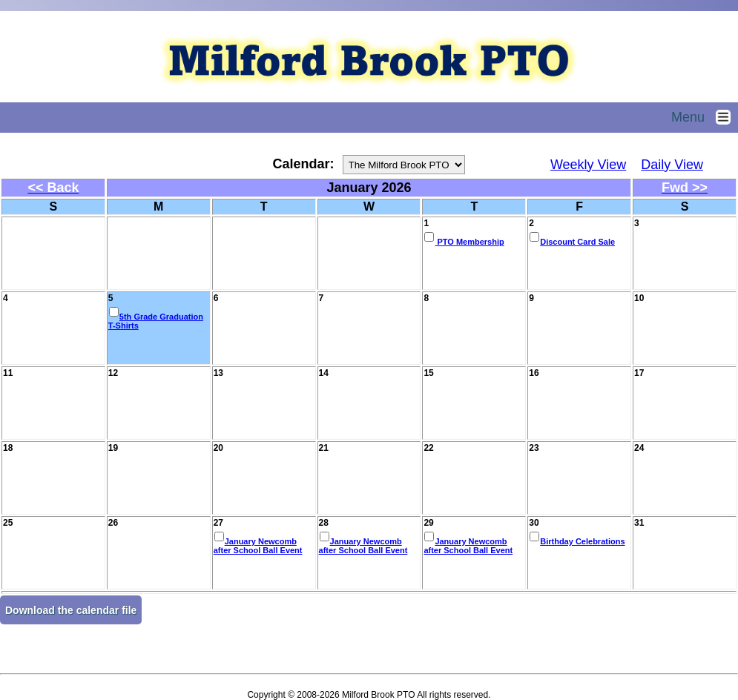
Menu (705, 117)
